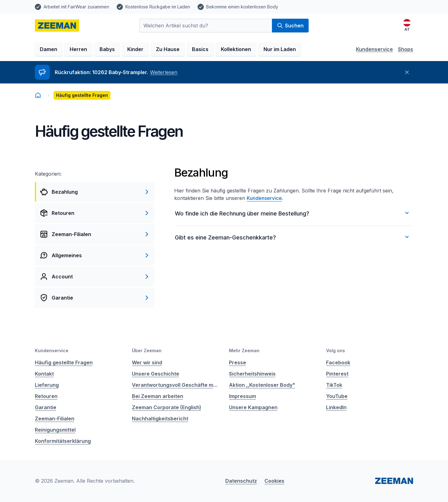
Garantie (46, 407)
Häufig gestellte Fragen (64, 362)
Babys (107, 49)
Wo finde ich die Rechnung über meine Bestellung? (293, 213)
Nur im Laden (280, 49)
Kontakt (44, 374)
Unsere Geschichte (156, 374)
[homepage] (57, 26)
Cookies (274, 481)
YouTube (337, 396)
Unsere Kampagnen (253, 407)
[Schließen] (407, 72)
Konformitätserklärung (63, 441)
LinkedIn (336, 407)
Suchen (290, 26)
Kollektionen (236, 49)
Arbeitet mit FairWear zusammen (76, 7)
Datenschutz (241, 481)
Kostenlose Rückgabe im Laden (158, 7)
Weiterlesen (164, 72)
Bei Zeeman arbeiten (158, 396)
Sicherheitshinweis (252, 374)
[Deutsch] (407, 26)
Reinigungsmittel (55, 430)
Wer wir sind (147, 362)
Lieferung (47, 385)
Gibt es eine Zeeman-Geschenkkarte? (293, 237)
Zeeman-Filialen (55, 419)
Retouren (46, 396)
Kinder (135, 49)
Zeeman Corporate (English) (167, 407)
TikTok (334, 385)
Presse (238, 362)
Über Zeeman (147, 350)
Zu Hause (168, 49)
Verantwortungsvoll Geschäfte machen (175, 385)
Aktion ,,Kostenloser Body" (262, 385)
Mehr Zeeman (244, 350)
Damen (49, 49)
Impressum (243, 396)
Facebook (338, 362)
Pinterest (337, 374)
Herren (78, 49)
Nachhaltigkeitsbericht (160, 419)
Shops (406, 49)
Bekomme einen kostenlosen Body (242, 7)
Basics (200, 49)
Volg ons (336, 350)
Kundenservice (374, 49)
